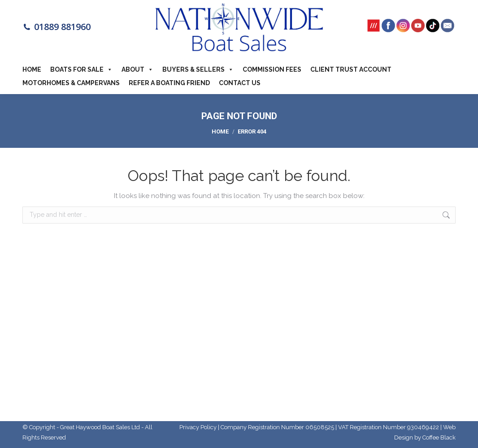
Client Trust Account (351, 69)
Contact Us (240, 83)
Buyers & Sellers (198, 69)
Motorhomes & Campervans (71, 83)
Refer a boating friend (169, 83)
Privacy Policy (198, 427)
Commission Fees (272, 69)
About (137, 69)
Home (32, 69)
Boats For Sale (81, 69)
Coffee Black (439, 437)
